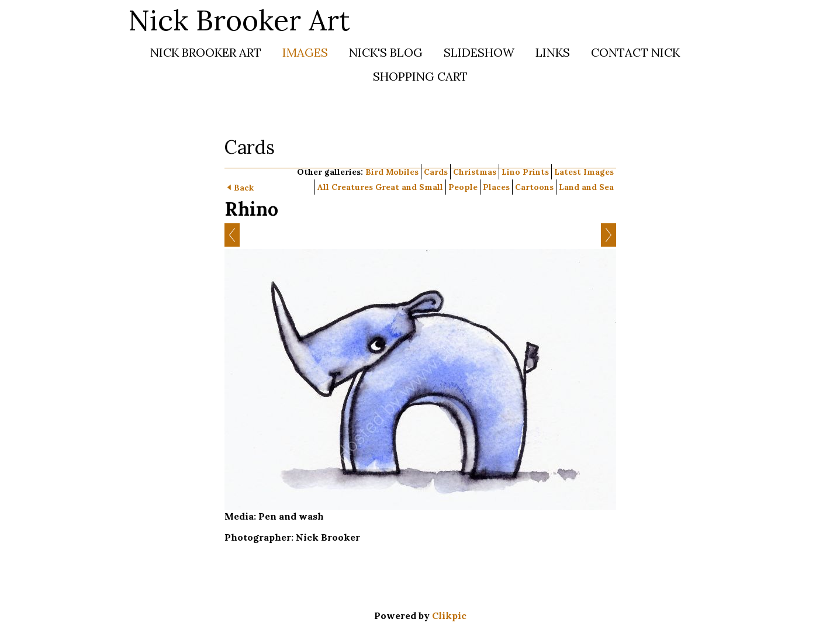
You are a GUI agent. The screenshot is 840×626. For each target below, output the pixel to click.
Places (496, 187)
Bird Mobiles (392, 172)
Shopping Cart (420, 76)
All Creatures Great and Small (380, 187)
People (463, 187)
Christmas (475, 172)
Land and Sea (586, 187)
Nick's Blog (386, 52)
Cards (436, 172)
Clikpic (449, 615)
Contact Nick (635, 52)
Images (305, 52)
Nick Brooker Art (239, 20)
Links (553, 52)
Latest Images (584, 172)
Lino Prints (525, 172)
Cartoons (534, 187)
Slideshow (479, 52)
